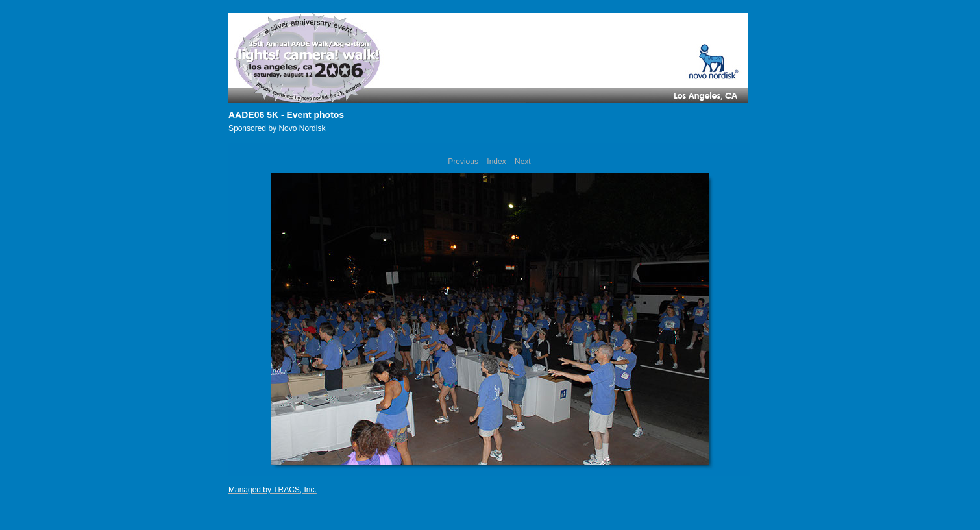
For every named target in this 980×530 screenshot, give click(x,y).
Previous (463, 162)
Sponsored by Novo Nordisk (277, 128)
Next (523, 162)
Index (496, 162)
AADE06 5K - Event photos (286, 115)
